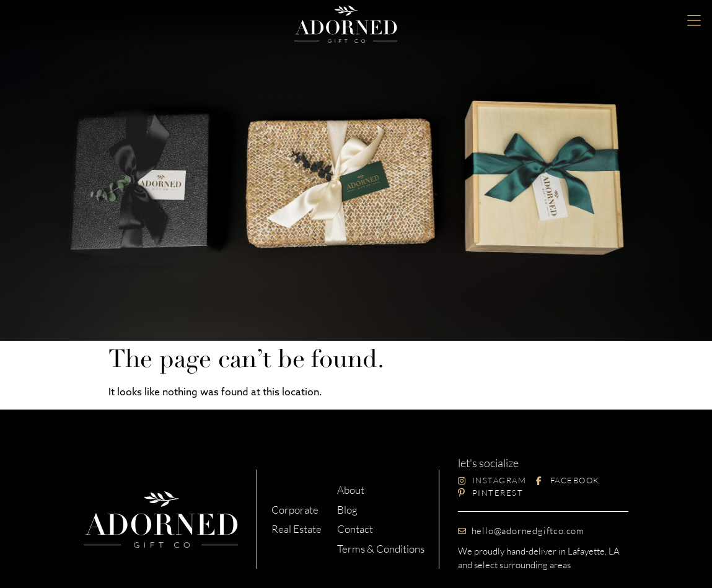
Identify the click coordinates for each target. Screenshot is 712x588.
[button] (694, 22)
